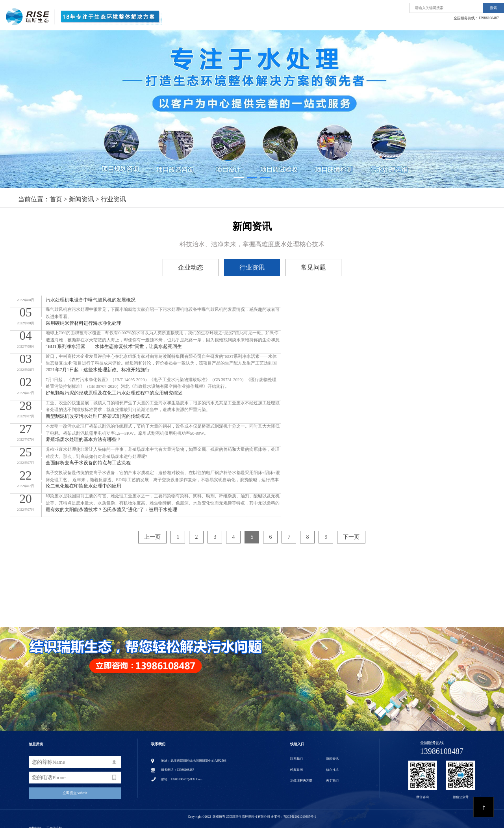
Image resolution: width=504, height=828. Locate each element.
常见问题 (313, 267)
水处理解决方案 (325, 23)
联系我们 (485, 23)
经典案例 (408, 23)
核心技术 (370, 23)
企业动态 (191, 267)
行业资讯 (113, 199)
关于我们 (280, 23)
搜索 (493, 8)
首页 (246, 23)
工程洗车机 (54, 823)
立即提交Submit (75, 788)
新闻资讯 (447, 23)
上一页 (152, 532)
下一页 (351, 532)
